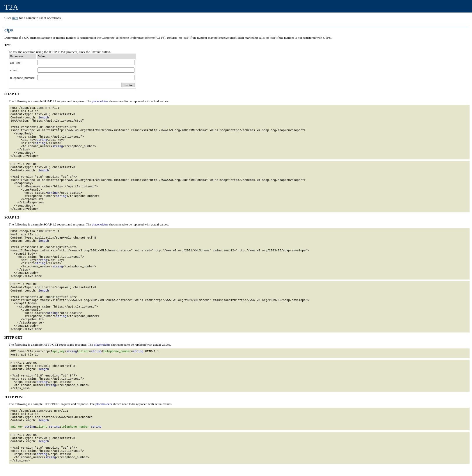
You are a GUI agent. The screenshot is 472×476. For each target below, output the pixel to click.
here (15, 18)
